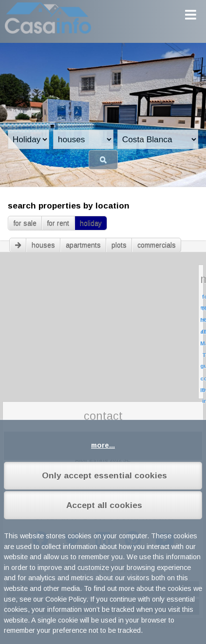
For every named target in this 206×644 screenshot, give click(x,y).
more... (103, 445)
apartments (83, 245)
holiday (91, 223)
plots (119, 245)
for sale (25, 223)
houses (43, 245)
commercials (157, 245)
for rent (58, 223)
